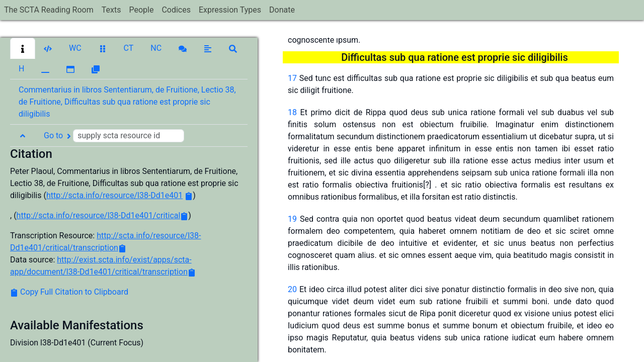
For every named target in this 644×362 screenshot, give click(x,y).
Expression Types (230, 10)
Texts (111, 10)
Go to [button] (114, 136)
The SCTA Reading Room (49, 10)
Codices (176, 10)
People (141, 10)
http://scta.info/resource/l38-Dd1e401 (114, 195)
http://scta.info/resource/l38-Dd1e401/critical (99, 215)
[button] (23, 48)
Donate (282, 10)
